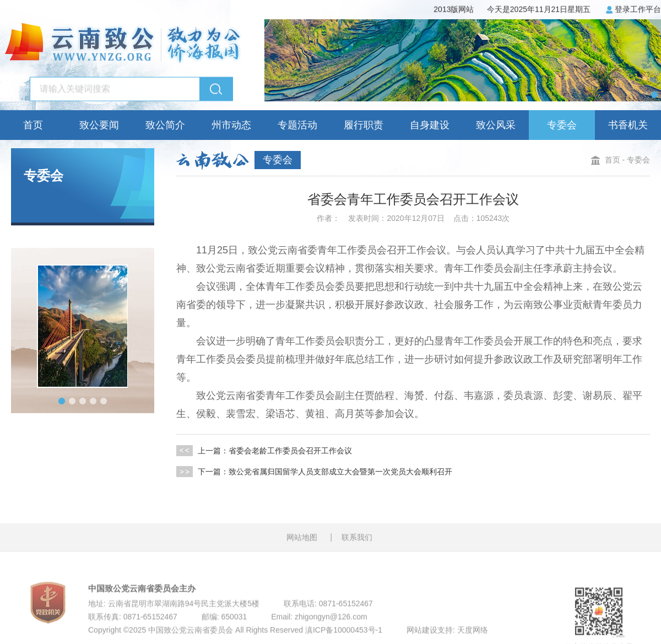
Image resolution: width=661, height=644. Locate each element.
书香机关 (628, 125)
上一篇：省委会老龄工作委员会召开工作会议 (264, 451)
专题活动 (297, 125)
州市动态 (231, 125)
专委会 (562, 125)
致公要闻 (99, 125)
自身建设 (430, 125)
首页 (33, 125)
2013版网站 (454, 9)
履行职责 (364, 125)
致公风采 (496, 125)
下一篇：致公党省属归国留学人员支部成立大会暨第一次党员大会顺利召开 (314, 472)
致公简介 (165, 125)
